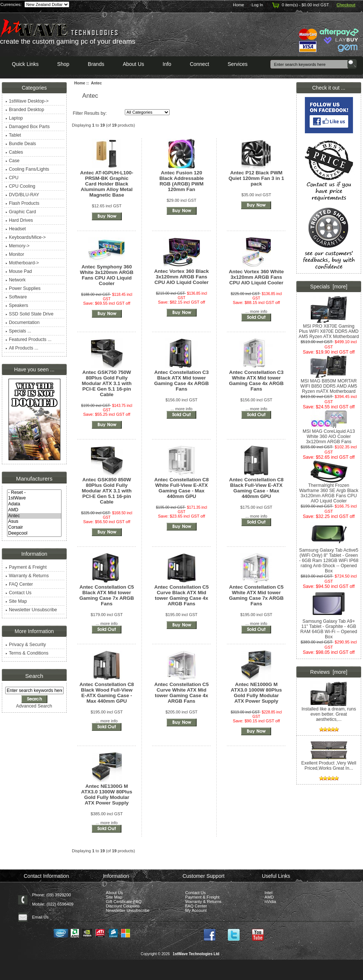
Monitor (15, 254)
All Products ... (22, 348)
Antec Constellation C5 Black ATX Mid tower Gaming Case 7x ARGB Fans (106, 595)
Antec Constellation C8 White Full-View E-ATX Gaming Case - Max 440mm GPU (181, 488)
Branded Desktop (25, 110)
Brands (96, 64)
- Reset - (34, 493)
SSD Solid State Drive (29, 314)
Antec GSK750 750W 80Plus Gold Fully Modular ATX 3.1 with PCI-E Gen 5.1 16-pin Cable (107, 383)
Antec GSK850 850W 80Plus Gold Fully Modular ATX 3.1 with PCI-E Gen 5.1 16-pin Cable (107, 491)
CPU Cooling (20, 186)
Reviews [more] (329, 672)
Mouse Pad (19, 271)
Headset (16, 229)
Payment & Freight (26, 567)
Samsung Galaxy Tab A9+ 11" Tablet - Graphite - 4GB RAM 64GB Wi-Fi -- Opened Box (329, 627)
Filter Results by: (90, 113)
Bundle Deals (21, 144)
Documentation (23, 322)
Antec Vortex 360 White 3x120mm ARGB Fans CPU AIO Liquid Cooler (256, 277)
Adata (34, 504)
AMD (34, 510)
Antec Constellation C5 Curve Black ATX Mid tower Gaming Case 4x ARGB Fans (181, 595)
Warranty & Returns (27, 576)
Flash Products (22, 203)
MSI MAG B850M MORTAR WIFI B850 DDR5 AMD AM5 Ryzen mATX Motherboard (329, 384)
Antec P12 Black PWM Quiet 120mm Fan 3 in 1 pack (256, 178)
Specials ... (18, 331)
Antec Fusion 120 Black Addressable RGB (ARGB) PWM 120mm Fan (181, 181)
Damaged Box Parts (28, 127)
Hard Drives (19, 220)
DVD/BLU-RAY (22, 195)
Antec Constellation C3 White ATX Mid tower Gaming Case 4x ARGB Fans (256, 381)
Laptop (14, 118)
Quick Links (25, 64)
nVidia (270, 902)
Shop (63, 64)
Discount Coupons (123, 906)
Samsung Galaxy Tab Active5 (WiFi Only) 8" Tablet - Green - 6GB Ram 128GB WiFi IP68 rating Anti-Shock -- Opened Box (329, 558)
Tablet (13, 135)
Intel (268, 893)
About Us (133, 64)
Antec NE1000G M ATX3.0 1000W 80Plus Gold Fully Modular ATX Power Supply (256, 693)
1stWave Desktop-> (27, 101)
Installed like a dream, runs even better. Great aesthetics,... (329, 712)
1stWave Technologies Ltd (196, 954)
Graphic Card (21, 212)
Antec (34, 516)
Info (167, 64)
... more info (256, 311)
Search (34, 676)
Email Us (40, 917)
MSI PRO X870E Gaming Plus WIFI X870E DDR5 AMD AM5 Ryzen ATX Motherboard (329, 329)
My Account (196, 910)
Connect (199, 64)
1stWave (34, 498)
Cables (14, 152)
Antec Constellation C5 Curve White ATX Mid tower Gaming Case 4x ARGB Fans (181, 693)
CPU (12, 178)
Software (16, 297)
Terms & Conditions (27, 653)
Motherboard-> (22, 263)
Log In (257, 5)
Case (13, 161)
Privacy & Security (26, 645)
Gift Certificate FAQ (124, 902)
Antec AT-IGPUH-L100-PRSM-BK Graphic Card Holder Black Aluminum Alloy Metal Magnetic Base (106, 184)
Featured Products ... (29, 340)
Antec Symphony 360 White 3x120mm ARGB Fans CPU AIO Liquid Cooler (107, 275)
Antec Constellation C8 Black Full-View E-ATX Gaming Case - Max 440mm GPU (256, 488)
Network (16, 280)
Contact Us (19, 593)
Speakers (17, 305)
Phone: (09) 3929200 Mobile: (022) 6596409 (53, 899)
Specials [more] (329, 287)
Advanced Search (34, 706)
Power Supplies (23, 288)
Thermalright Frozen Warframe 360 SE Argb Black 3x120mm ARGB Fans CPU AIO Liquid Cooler (329, 491)
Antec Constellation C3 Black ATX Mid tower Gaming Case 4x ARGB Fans (181, 381)
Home (239, 5)
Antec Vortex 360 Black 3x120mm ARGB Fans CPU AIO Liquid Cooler (181, 277)
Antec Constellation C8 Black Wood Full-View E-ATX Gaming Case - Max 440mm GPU (106, 693)
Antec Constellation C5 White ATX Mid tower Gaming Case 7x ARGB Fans (256, 595)
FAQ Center (19, 584)
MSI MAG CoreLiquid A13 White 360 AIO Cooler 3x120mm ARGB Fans (329, 434)
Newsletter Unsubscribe (31, 610)
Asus (34, 522)
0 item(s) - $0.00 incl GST (300, 5)
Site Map (16, 601)
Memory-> (18, 246)
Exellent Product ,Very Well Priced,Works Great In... (329, 764)
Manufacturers (34, 479)
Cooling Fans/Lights (27, 169)
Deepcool (34, 534)
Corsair (34, 528)
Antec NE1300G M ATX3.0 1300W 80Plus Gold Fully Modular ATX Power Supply (107, 795)
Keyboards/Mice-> (26, 237)
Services (238, 64)
